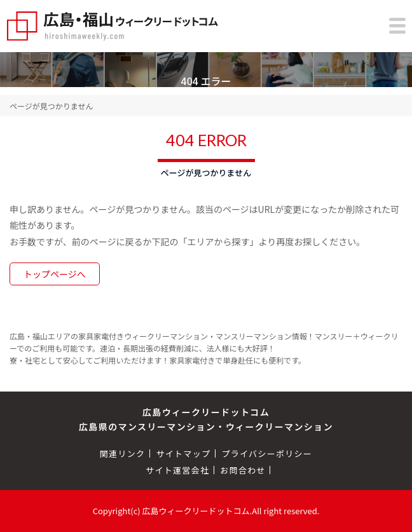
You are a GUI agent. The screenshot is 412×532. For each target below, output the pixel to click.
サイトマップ (183, 454)
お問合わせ (243, 470)
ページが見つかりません (51, 106)
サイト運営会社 (177, 470)
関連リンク (123, 454)
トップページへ (55, 274)
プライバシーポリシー (267, 454)
